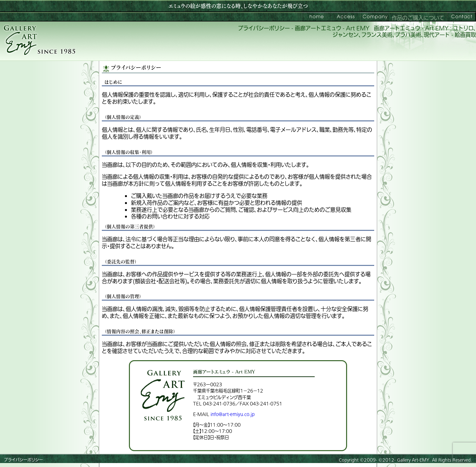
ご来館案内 (345, 17)
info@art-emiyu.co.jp (233, 414)
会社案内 (375, 17)
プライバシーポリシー (23, 460)
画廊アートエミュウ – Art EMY (316, 17)
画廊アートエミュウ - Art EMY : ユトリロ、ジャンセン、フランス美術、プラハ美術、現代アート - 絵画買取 (404, 32)
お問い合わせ (461, 17)
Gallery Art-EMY (413, 460)
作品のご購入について (418, 18)
